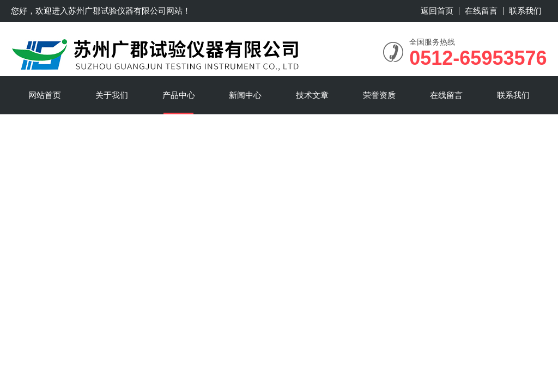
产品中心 (179, 95)
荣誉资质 (379, 95)
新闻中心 (245, 95)
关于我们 (112, 95)
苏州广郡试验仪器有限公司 (117, 11)
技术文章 (312, 95)
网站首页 (45, 95)
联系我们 (525, 11)
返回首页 (437, 11)
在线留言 (481, 11)
